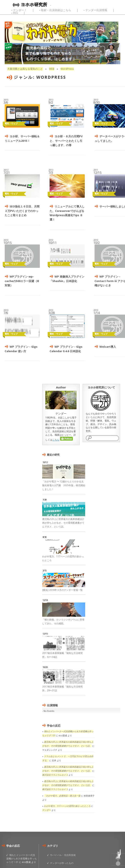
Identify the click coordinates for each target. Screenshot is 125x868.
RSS (16, 13)
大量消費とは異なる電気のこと (25, 69)
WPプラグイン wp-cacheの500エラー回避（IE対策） (22, 281)
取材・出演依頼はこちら (56, 10)
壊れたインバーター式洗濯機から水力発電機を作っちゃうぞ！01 (21, 858)
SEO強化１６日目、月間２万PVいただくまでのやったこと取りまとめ (22, 211)
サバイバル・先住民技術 (63, 855)
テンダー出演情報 (96, 10)
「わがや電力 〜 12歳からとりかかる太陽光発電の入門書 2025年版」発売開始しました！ (64, 485)
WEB (52, 69)
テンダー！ (20, 10)
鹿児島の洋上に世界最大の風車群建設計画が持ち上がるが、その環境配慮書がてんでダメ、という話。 (63, 523)
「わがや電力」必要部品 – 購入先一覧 (62, 796)
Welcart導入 (108, 347)
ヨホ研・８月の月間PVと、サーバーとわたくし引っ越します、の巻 (66, 141)
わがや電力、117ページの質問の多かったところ (67, 806)
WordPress (67, 69)
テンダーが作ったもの (62, 863)
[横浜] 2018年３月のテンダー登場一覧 (62, 590)
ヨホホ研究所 (34, 4)
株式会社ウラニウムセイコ (55, 775)
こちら (56, 440)
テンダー (46, 810)
